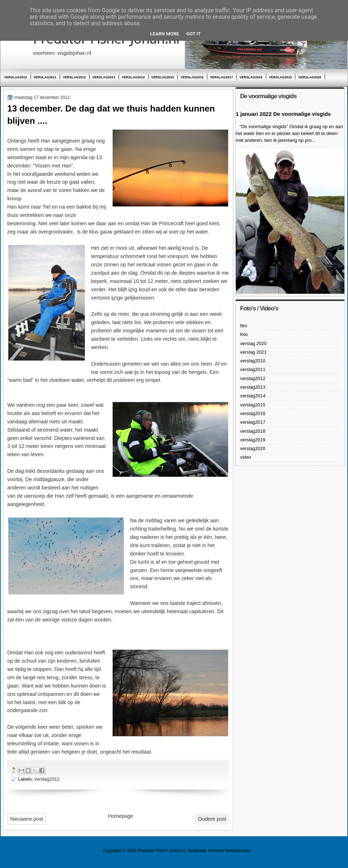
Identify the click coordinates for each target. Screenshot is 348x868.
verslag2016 (192, 77)
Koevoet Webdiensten (229, 851)
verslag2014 (133, 77)
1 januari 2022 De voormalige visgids (283, 114)
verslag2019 (280, 77)
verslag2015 (163, 77)
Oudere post (212, 819)
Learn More (165, 34)
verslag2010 (16, 77)
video (246, 457)
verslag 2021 (253, 352)
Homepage (121, 816)
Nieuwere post (27, 819)
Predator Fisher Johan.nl (162, 851)
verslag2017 (222, 77)
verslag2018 (251, 77)
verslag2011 (45, 77)
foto (244, 334)
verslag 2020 (253, 343)
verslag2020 (310, 77)
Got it (193, 34)
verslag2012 (74, 77)
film (244, 326)
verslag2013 (104, 77)
